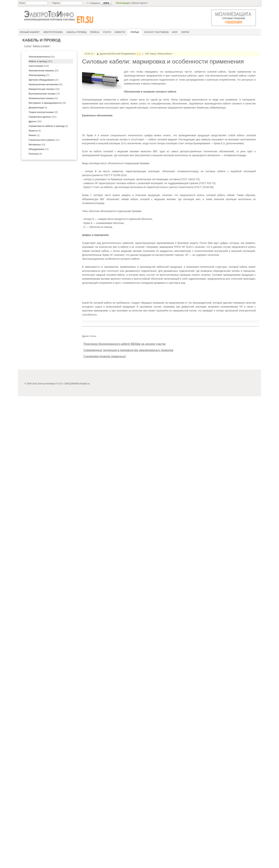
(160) (39, 66)
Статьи (28, 46)
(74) (44, 94)
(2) (34, 135)
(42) (43, 98)
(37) (39, 75)
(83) (44, 71)
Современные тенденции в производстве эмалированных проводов (128, 350)
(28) (47, 103)
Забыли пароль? (140, 3)
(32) (43, 112)
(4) (38, 108)
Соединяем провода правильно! (105, 356)
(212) (40, 61)
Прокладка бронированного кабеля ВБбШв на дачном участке (125, 344)
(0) (48, 126)
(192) (35, 121)
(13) (39, 149)
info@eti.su (85, 384)
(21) (44, 140)
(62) (46, 84)
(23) (44, 80)
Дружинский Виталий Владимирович (118, 54)
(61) (42, 57)
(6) (35, 131)
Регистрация (123, 3)
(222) (43, 117)
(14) (37, 145)
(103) (44, 89)
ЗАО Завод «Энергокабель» (159, 54)
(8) (35, 154)
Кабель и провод (41, 46)
